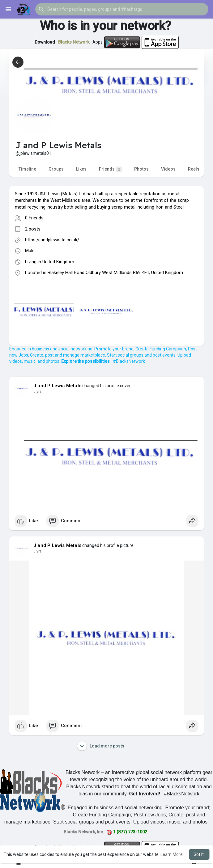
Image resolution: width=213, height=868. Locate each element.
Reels (194, 169)
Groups (56, 169)
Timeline (27, 169)
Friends (110, 169)
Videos (168, 169)
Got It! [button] (199, 854)
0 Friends (34, 218)
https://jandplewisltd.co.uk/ (52, 240)
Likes (81, 169)
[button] (122, 9)
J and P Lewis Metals (57, 386)
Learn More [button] (172, 854)
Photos (141, 169)
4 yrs (38, 392)
